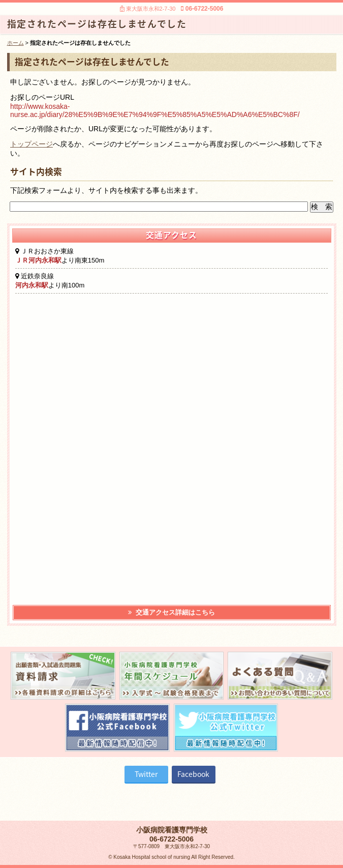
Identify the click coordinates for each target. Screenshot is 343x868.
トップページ (32, 144)
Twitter (146, 774)
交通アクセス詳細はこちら (171, 612)
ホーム (15, 43)
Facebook (193, 774)
